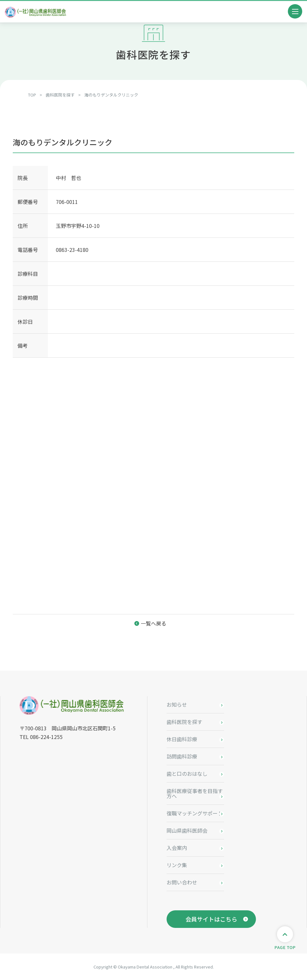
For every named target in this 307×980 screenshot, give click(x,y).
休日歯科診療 (182, 739)
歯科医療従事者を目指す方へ (195, 793)
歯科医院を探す (184, 722)
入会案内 (177, 848)
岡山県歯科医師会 (187, 830)
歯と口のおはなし (187, 774)
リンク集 (177, 865)
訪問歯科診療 (182, 756)
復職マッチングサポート (195, 813)
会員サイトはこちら (211, 919)
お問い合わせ (182, 882)
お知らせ (177, 704)
